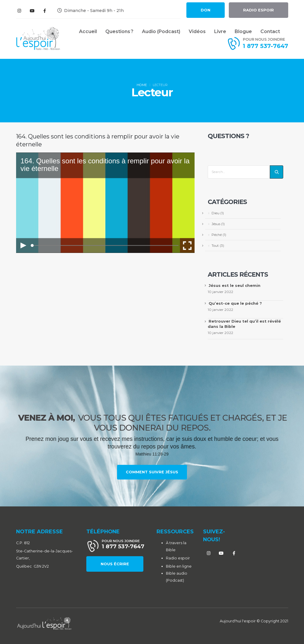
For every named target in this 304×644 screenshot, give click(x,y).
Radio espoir (178, 558)
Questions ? (119, 31)
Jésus (216, 224)
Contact (270, 31)
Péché (217, 235)
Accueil (88, 31)
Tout (215, 246)
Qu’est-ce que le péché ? (235, 303)
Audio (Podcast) (161, 31)
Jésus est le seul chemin (235, 285)
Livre (220, 31)
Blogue (243, 31)
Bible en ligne (179, 566)
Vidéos (197, 31)
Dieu (215, 213)
